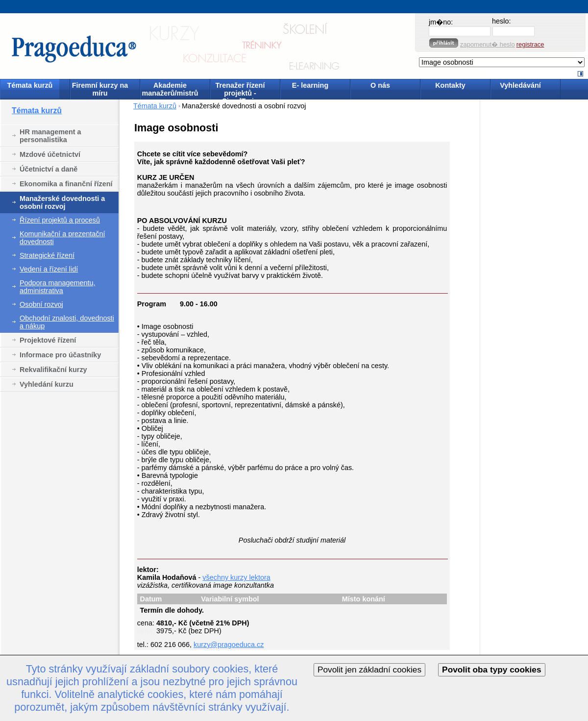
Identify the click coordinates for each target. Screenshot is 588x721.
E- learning (310, 85)
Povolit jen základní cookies (369, 670)
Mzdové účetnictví (50, 154)
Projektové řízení (48, 340)
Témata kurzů (30, 85)
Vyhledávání (520, 85)
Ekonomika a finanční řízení (66, 184)
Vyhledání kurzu (47, 384)
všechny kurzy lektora (236, 577)
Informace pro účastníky (60, 355)
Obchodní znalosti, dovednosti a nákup (67, 322)
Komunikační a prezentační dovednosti (62, 238)
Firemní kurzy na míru (100, 89)
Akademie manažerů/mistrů (170, 89)
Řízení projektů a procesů (60, 220)
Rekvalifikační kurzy (53, 370)
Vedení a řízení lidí (49, 269)
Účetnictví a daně (49, 169)
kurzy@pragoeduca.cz (229, 645)
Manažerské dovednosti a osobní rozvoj (62, 202)
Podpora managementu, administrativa (57, 287)
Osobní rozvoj (41, 304)
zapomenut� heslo (488, 44)
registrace (530, 44)
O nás (380, 85)
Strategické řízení (47, 255)
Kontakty (450, 85)
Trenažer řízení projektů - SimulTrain (240, 90)
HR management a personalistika (50, 136)
